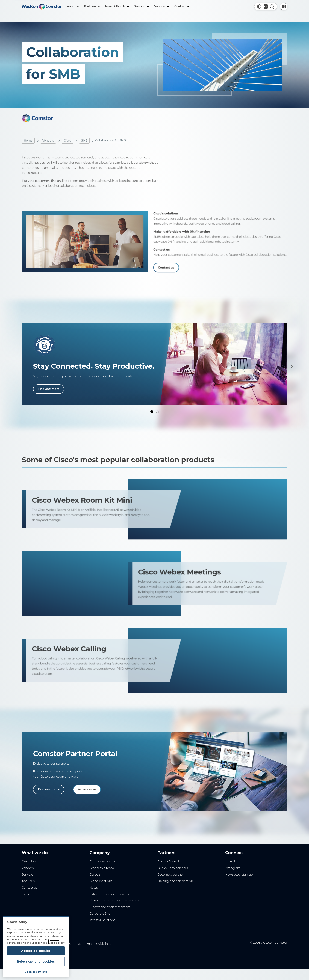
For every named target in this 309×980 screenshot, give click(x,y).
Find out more (49, 389)
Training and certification (175, 881)
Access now (87, 789)
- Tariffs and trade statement (110, 907)
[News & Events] (117, 7)
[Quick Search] (272, 7)
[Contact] (182, 7)
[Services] (141, 7)
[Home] (42, 7)
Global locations (101, 881)
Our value (29, 861)
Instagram (233, 868)
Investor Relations (102, 920)
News (94, 888)
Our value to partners (173, 868)
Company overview (104, 861)
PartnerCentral (168, 861)
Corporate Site (100, 913)
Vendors (48, 141)
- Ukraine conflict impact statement (115, 900)
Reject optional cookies (36, 962)
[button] (259, 7)
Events (27, 894)
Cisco (67, 141)
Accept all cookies (36, 951)
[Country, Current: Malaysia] (266, 7)
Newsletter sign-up (239, 874)
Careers (95, 874)
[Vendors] (161, 7)
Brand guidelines (99, 944)
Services (27, 874)
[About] (73, 7)
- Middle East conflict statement (112, 894)
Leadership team (102, 868)
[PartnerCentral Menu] (284, 7)
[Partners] (92, 7)
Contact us (30, 888)
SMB (84, 141)
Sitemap (75, 944)
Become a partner (171, 874)
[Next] (291, 367)
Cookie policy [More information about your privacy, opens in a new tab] (57, 943)
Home (28, 141)
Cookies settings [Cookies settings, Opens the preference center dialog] (36, 972)
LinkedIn (231, 861)
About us (28, 881)
